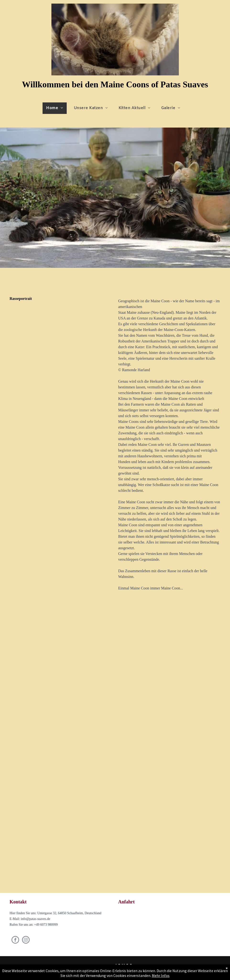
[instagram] (26, 940)
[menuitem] (56, 108)
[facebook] (15, 940)
